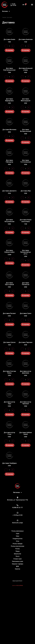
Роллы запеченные (18, 541)
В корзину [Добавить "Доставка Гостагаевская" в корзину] (26, 173)
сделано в (18, 595)
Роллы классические (18, 556)
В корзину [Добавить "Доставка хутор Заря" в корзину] (10, 415)
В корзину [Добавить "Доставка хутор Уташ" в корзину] (10, 450)
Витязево (6, 11)
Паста (17, 566)
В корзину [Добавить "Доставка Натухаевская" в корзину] (10, 232)
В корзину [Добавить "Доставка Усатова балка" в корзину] (10, 384)
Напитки (17, 579)
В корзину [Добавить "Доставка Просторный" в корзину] (10, 295)
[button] (32, 4)
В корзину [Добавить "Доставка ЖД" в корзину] (26, 202)
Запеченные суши (17, 571)
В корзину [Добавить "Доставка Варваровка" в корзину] (10, 112)
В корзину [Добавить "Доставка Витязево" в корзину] (10, 140)
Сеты (18, 551)
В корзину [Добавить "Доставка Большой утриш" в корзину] (26, 81)
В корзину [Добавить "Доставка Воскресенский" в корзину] (26, 142)
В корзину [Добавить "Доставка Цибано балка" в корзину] (26, 450)
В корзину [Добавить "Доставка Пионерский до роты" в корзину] (26, 265)
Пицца (18, 561)
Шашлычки (17, 563)
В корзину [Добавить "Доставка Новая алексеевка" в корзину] (26, 232)
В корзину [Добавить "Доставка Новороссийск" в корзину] (10, 263)
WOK (17, 576)
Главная (4, 17)
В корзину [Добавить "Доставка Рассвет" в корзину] (10, 324)
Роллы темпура (18, 553)
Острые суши (17, 568)
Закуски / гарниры (18, 574)
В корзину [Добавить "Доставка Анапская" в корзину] (26, 50)
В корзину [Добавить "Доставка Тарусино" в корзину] (26, 353)
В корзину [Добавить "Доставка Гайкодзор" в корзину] (10, 173)
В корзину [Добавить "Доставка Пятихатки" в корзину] (26, 295)
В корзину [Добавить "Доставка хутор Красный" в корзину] (26, 415)
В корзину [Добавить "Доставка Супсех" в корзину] (10, 353)
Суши (18, 543)
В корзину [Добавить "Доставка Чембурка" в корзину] (10, 484)
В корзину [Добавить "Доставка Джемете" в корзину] (10, 202)
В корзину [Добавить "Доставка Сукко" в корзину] (26, 324)
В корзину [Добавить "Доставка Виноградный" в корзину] (26, 112)
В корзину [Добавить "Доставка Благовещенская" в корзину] (10, 81)
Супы (18, 546)
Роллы (18, 558)
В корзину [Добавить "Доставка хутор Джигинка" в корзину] (26, 384)
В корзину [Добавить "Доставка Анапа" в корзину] (10, 50)
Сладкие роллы (18, 548)
